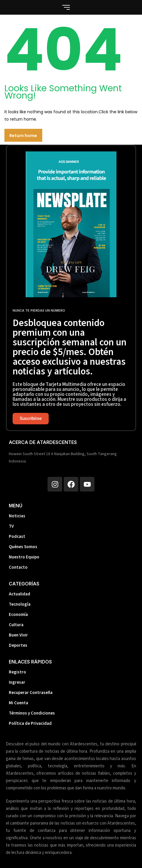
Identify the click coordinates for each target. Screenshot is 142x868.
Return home (23, 136)
